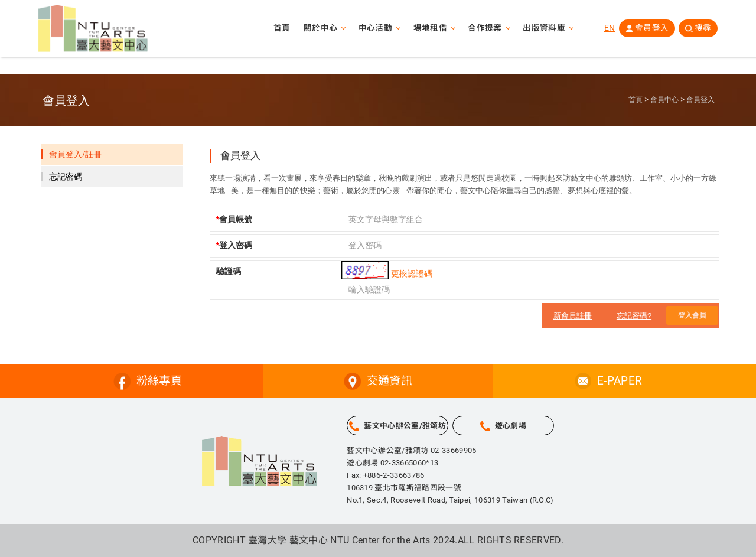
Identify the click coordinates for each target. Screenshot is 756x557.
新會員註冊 (573, 316)
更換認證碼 (412, 273)
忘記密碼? (634, 316)
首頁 (279, 30)
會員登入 (651, 29)
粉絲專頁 (159, 381)
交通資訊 (390, 381)
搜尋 (703, 29)
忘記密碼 (66, 177)
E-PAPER (620, 381)
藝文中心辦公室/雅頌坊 (405, 426)
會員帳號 (234, 219)
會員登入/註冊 (75, 154)
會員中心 (664, 100)
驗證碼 (229, 271)
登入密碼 (234, 245)
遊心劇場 (511, 426)
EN (608, 29)
